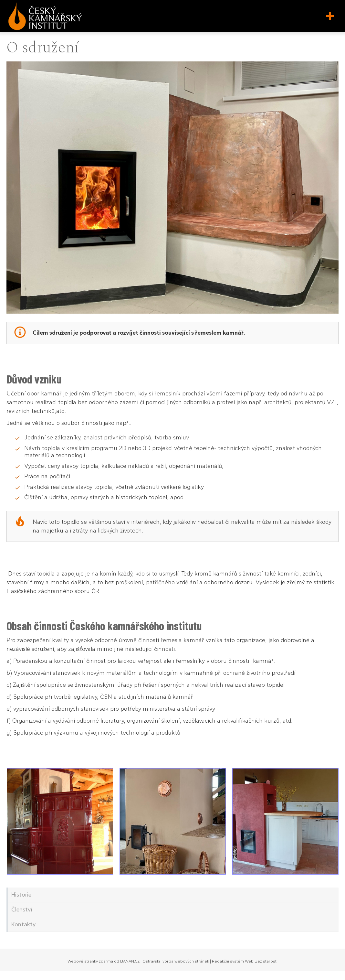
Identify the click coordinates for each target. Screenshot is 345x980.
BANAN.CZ (130, 961)
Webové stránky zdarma (90, 961)
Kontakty (24, 924)
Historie (21, 895)
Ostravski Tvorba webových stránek (176, 961)
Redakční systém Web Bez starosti (245, 961)
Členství (22, 910)
